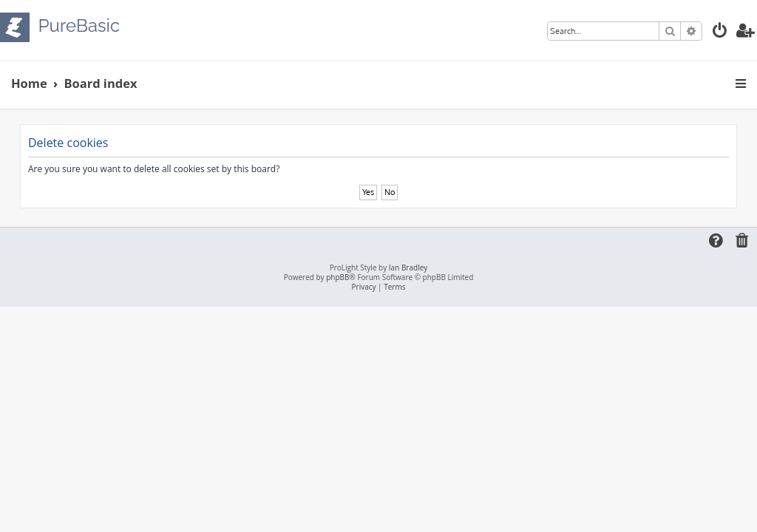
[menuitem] (720, 32)
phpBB (337, 277)
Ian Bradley (408, 268)
